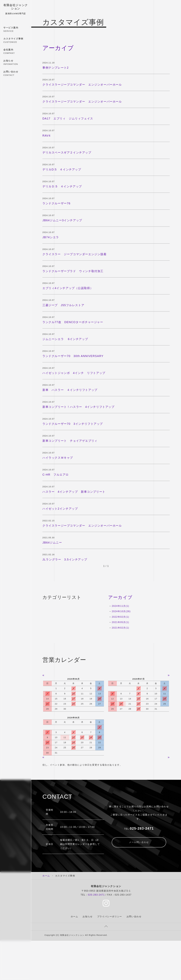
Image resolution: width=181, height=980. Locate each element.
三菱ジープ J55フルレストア (63, 305)
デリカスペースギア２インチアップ (67, 153)
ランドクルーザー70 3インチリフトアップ (73, 424)
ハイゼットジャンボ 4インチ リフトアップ (74, 373)
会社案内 (16, 52)
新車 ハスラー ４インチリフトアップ (70, 390)
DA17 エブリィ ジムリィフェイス (68, 118)
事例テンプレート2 (56, 68)
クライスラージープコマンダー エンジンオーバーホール (82, 85)
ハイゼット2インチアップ (60, 509)
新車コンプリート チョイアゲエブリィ (70, 441)
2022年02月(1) (121, 617)
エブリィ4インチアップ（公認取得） (68, 288)
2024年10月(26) (121, 611)
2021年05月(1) (121, 622)
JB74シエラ (51, 237)
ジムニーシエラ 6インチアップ (67, 339)
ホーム (46, 876)
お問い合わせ (16, 74)
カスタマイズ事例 (16, 41)
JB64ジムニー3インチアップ (62, 220)
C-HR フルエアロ (56, 475)
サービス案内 (16, 30)
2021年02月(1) (121, 628)
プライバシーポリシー (110, 917)
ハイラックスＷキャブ (58, 458)
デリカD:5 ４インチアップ (62, 169)
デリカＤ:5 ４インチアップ (62, 186)
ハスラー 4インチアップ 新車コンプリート (74, 492)
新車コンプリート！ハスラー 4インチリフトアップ (78, 407)
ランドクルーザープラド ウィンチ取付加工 (73, 271)
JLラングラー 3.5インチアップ (65, 559)
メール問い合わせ (139, 842)
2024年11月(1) (121, 606)
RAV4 (46, 136)
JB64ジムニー (52, 543)
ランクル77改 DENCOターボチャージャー (73, 322)
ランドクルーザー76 (56, 203)
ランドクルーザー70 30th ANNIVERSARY (73, 356)
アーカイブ (120, 597)
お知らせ (16, 63)
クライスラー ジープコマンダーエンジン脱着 (75, 254)
